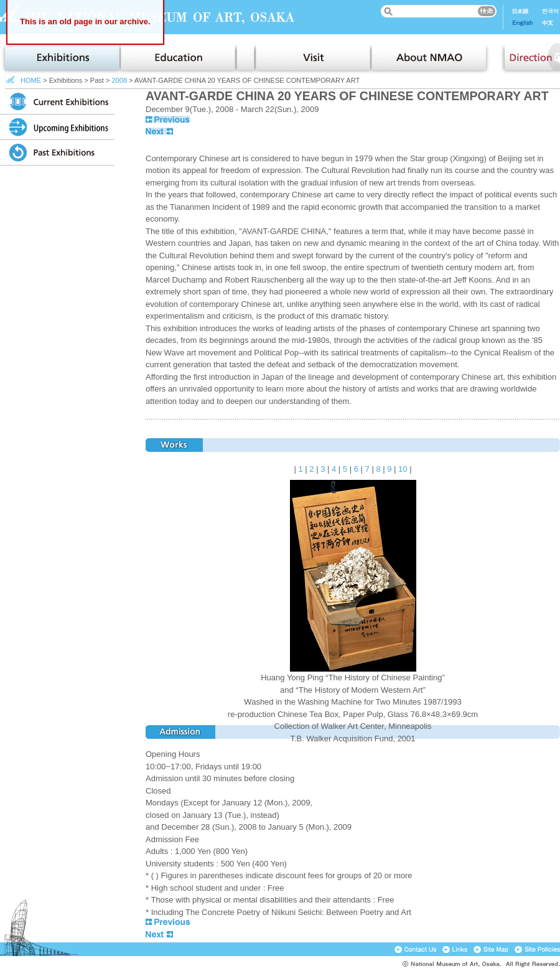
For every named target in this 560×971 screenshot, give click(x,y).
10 (403, 469)
